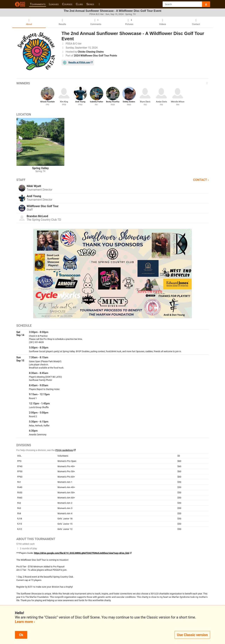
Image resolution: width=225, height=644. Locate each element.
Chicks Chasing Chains (91, 52)
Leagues (54, 4)
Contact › (201, 180)
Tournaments (38, 4)
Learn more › (25, 622)
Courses (67, 4)
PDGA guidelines (64, 450)
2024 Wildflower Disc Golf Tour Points (96, 56)
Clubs (79, 4)
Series (90, 4)
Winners (112, 83)
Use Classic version (192, 635)
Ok (21, 635)
